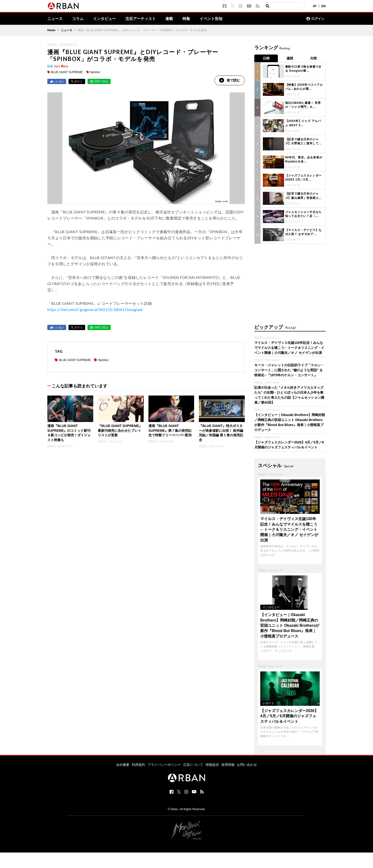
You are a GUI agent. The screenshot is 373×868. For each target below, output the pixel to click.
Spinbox (95, 72)
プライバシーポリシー (164, 764)
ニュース (55, 19)
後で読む (229, 80)
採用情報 (228, 764)
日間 (266, 58)
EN (324, 6)
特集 (186, 19)
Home (51, 30)
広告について (193, 764)
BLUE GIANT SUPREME (67, 72)
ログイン (315, 19)
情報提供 (212, 764)
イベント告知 (211, 19)
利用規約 (138, 764)
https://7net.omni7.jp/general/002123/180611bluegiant (95, 310)
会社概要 (123, 764)
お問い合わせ (247, 764)
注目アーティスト (141, 19)
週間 (290, 58)
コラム (78, 19)
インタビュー (104, 19)
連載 (169, 19)
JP (314, 6)
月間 (314, 58)
